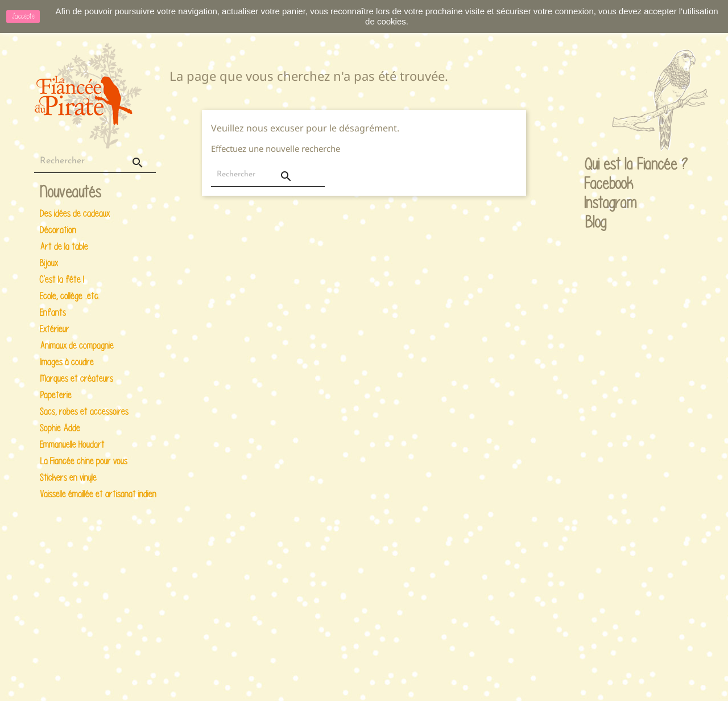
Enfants (53, 313)
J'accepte (23, 16)
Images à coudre (67, 362)
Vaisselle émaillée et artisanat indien (96, 494)
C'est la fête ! (62, 280)
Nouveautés (71, 193)
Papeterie (56, 395)
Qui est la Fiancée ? (595, 165)
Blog (596, 222)
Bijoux (49, 263)
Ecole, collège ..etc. (70, 296)
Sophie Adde (60, 428)
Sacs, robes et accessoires (84, 412)
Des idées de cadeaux (75, 214)
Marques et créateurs (76, 379)
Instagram (595, 204)
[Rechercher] (95, 161)
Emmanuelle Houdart (72, 445)
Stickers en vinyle (68, 478)
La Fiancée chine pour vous (84, 461)
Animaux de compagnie (77, 346)
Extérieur (55, 329)
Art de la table (64, 247)
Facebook (595, 184)
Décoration (58, 230)
